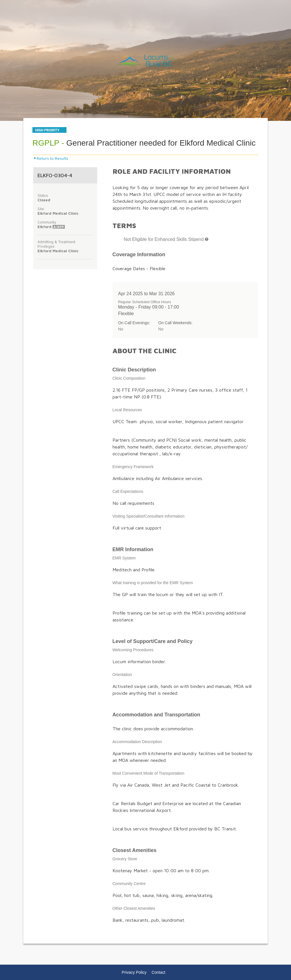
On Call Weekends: (175, 323)
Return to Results (51, 158)
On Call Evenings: (134, 323)
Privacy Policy (134, 972)
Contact (158, 972)
